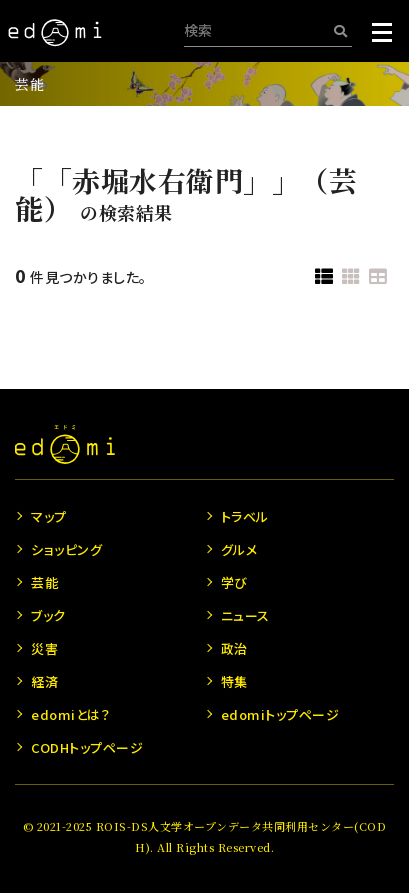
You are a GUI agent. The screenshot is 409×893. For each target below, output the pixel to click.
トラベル (245, 516)
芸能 (29, 84)
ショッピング (66, 549)
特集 (234, 681)
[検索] (340, 30)
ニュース (245, 615)
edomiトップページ (280, 714)
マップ (49, 516)
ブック (48, 615)
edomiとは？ (70, 714)
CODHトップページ (87, 747)
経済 (44, 681)
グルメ (239, 549)
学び (234, 582)
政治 (234, 648)
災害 (44, 648)
